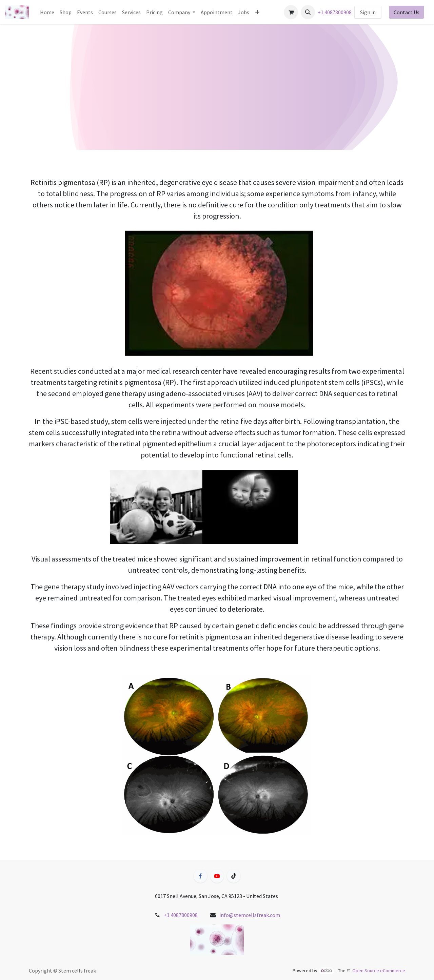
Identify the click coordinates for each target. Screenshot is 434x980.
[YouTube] (217, 876)
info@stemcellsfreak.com (250, 915)
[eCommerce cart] (291, 12)
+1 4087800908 (335, 12)
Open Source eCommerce (379, 971)
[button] (308, 12)
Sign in (368, 12)
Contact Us (407, 12)
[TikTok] (234, 876)
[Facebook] (200, 876)
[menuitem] (47, 12)
